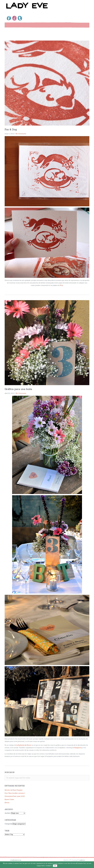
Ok (55, 866)
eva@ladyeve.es (16, 860)
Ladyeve (82, 860)
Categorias (8, 824)
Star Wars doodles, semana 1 (15, 793)
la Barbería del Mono (24, 745)
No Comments (21, 134)
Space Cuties (9, 799)
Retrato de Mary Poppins (14, 790)
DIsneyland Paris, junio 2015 (15, 796)
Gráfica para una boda (18, 389)
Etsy (61, 285)
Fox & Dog (11, 129)
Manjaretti (78, 748)
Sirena (7, 802)
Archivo (8, 813)
